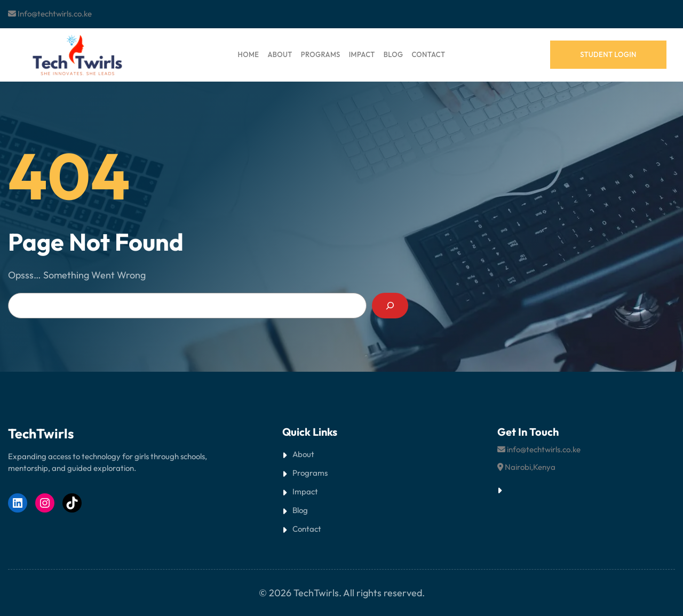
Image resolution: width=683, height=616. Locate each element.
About (303, 454)
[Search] (390, 306)
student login (608, 54)
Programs (310, 473)
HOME (249, 54)
